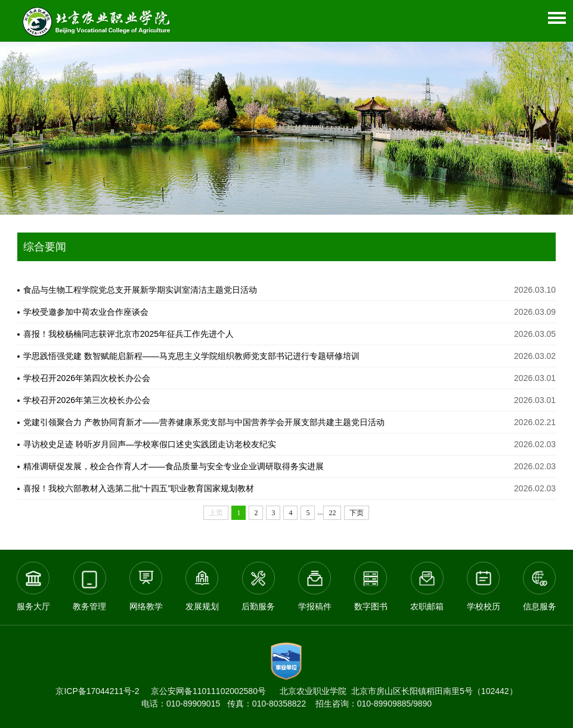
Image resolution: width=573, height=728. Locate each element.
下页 (357, 513)
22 (332, 513)
